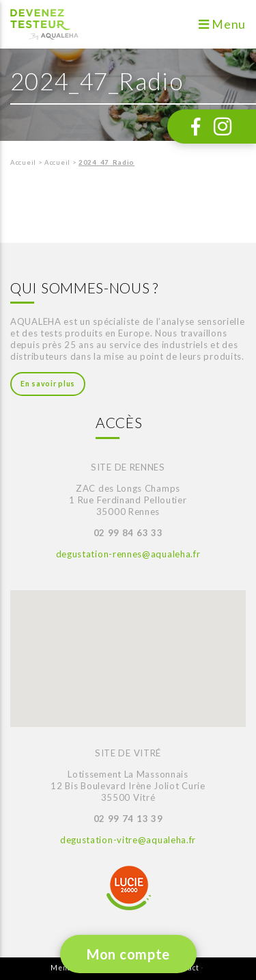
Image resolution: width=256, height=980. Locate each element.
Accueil (23, 162)
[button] (78, 645)
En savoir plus (48, 384)
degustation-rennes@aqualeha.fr (128, 554)
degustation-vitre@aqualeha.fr (128, 840)
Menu (222, 24)
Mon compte (128, 954)
